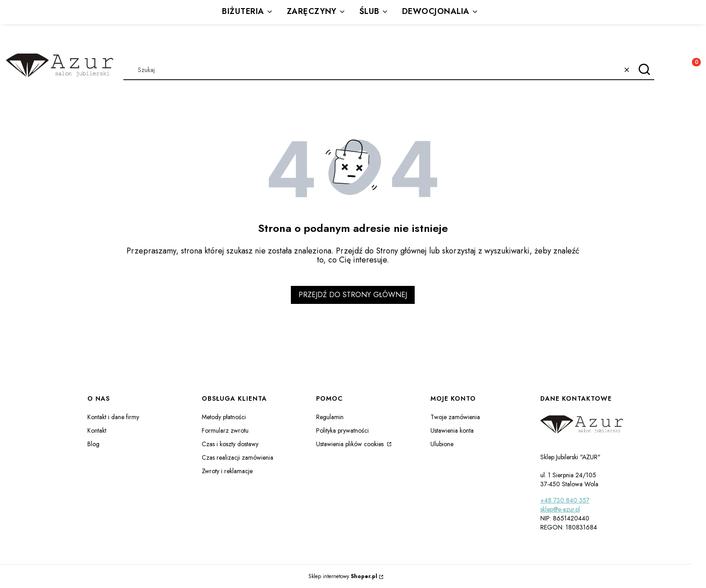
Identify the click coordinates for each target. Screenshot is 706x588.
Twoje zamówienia (455, 417)
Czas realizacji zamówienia (238, 457)
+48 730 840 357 (565, 500)
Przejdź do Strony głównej (353, 295)
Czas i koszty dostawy (230, 444)
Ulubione (442, 444)
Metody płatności (224, 417)
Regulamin (330, 417)
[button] (644, 70)
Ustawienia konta (452, 430)
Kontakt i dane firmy (113, 417)
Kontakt (97, 430)
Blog (93, 444)
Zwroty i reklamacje (227, 471)
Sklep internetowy (343, 576)
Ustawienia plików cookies (351, 444)
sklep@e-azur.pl (560, 509)
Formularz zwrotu (225, 430)
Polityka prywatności (342, 430)
